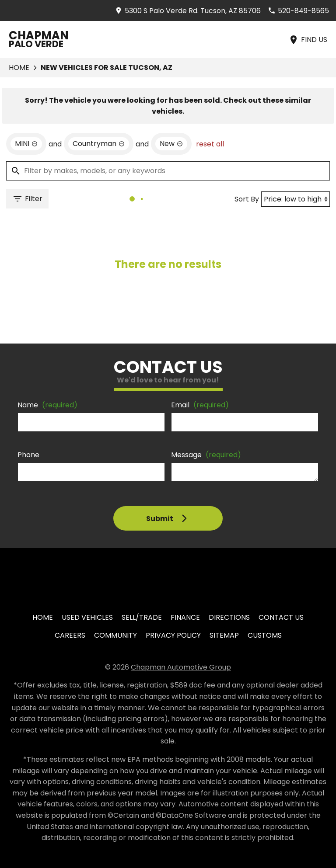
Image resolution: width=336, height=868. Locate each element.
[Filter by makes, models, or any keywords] (168, 171)
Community (115, 635)
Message (206, 455)
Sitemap (224, 635)
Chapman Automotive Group (181, 667)
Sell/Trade (142, 617)
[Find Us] (308, 40)
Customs (265, 635)
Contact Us (281, 617)
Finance (185, 617)
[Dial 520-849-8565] (298, 11)
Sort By (247, 199)
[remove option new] (171, 144)
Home (19, 68)
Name (47, 405)
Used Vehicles (87, 617)
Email (200, 405)
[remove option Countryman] (99, 144)
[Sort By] (296, 199)
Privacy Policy (173, 635)
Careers (70, 635)
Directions (229, 617)
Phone (28, 455)
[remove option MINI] (26, 144)
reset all (210, 144)
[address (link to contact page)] (188, 11)
